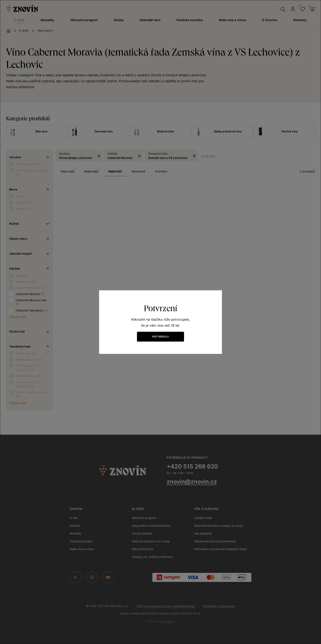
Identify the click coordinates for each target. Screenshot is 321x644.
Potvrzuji (160, 337)
